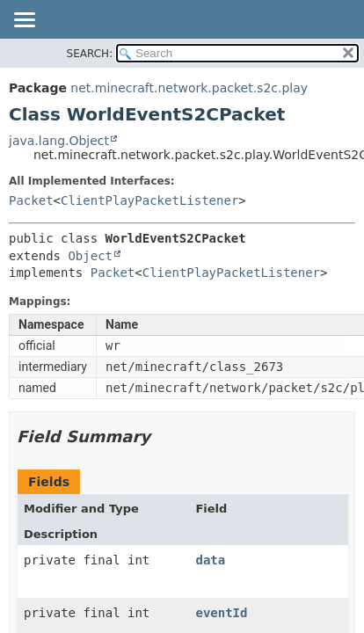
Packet (31, 200)
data (210, 560)
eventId (221, 613)
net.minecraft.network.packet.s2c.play (189, 88)
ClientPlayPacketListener (149, 200)
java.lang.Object (59, 141)
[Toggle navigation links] (24, 21)
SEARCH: (90, 54)
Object (90, 256)
